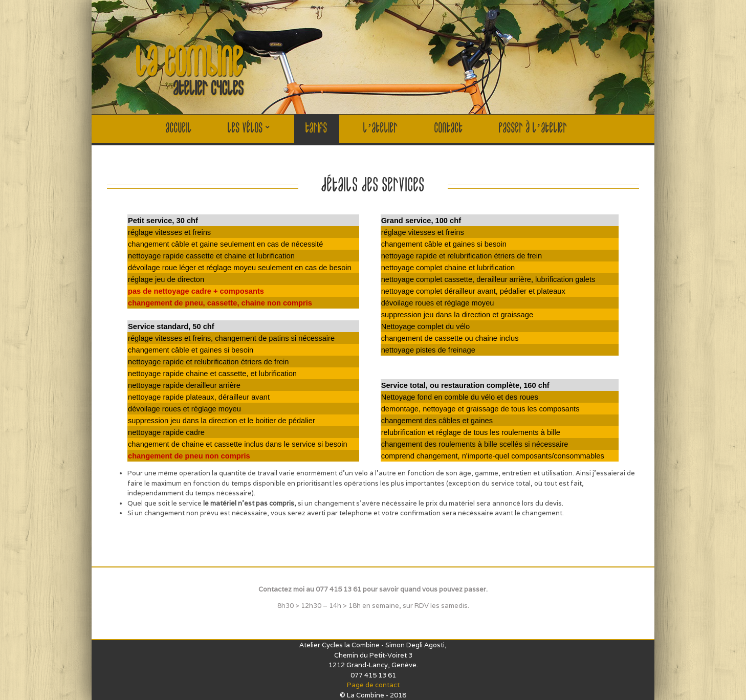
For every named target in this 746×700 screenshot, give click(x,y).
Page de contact (373, 685)
